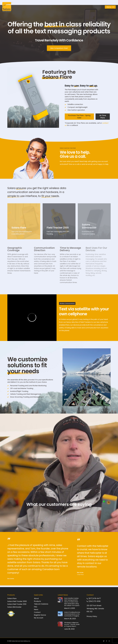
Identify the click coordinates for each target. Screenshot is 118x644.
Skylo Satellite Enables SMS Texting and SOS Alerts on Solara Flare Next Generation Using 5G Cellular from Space (72, 602)
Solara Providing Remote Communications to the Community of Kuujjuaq (72, 614)
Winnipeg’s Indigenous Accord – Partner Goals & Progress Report (72, 624)
